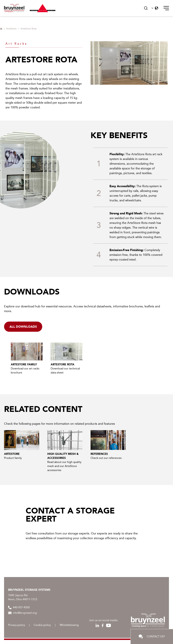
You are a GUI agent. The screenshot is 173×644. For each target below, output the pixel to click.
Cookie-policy (42, 625)
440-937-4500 (19, 607)
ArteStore (11, 29)
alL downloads (23, 327)
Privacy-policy (17, 625)
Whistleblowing (69, 625)
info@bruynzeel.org (22, 613)
